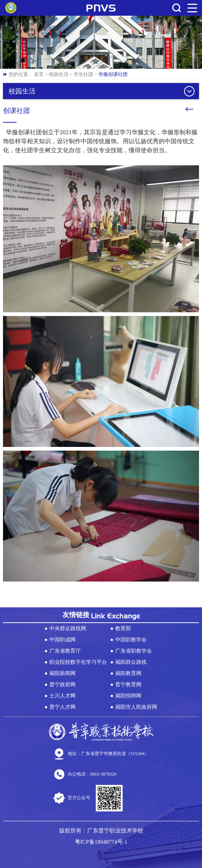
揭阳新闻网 (62, 673)
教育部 (123, 628)
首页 (39, 74)
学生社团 (83, 74)
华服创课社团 (113, 74)
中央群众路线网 (68, 628)
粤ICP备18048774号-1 (101, 842)
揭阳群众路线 (131, 662)
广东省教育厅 (65, 651)
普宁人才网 (62, 707)
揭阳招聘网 (128, 696)
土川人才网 (62, 696)
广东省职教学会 (134, 651)
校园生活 (59, 74)
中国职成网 (62, 640)
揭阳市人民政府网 (136, 707)
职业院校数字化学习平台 (78, 662)
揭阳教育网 (128, 673)
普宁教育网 (128, 685)
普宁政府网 (62, 685)
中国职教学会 (131, 640)
